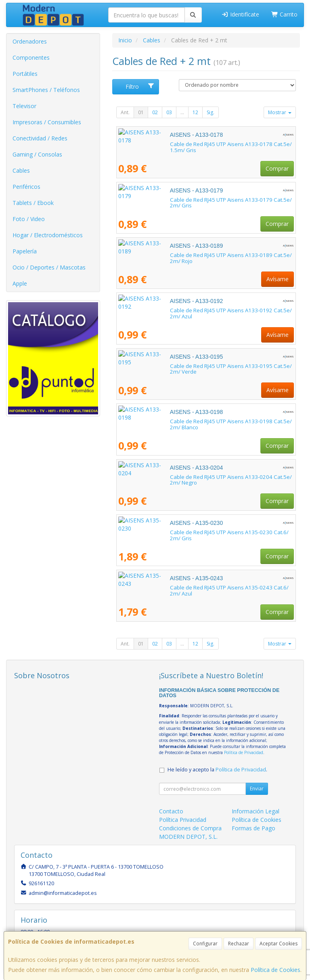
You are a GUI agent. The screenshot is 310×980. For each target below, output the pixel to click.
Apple (20, 283)
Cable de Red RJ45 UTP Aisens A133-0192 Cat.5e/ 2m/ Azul (191, 310)
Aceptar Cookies (279, 943)
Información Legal (256, 811)
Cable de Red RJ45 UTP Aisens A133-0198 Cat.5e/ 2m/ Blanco (194, 421)
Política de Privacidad (244, 752)
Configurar (205, 943)
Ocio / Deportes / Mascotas (49, 267)
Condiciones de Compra (190, 828)
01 (141, 112)
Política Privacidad (183, 820)
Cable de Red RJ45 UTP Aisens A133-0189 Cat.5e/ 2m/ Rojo (191, 255)
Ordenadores (30, 41)
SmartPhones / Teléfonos (46, 90)
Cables (21, 170)
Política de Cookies (275, 970)
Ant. (125, 112)
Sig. (211, 112)
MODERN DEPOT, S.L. (188, 837)
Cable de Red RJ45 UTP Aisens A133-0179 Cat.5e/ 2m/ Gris (191, 200)
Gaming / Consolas (37, 154)
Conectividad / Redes (40, 138)
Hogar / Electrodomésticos (48, 235)
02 (155, 112)
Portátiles (25, 74)
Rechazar (239, 943)
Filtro (140, 87)
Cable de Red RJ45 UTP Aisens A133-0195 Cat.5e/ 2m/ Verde (193, 366)
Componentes (31, 57)
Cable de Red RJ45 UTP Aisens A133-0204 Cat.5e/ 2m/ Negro (193, 477)
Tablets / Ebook (33, 203)
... (182, 112)
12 (195, 112)
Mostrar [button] (280, 112)
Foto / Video (29, 219)
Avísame (278, 279)
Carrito (285, 14)
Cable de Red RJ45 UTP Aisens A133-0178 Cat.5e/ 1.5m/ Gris (193, 144)
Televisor (24, 106)
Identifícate (240, 14)
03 (169, 112)
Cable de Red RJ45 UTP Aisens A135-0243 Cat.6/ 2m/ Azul (189, 587)
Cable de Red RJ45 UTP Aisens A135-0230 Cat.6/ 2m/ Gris (189, 532)
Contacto (171, 811)
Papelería (25, 251)
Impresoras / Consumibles (47, 122)
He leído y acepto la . (217, 770)
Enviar (257, 789)
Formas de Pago (253, 828)
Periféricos (26, 187)
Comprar (277, 168)
